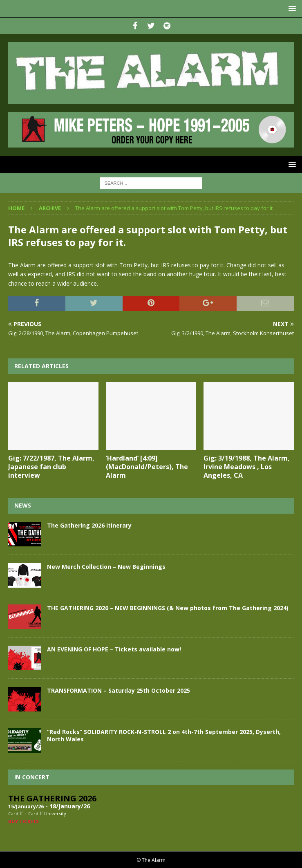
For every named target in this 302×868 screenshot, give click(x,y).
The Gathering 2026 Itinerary (89, 525)
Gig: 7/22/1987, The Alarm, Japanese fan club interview (51, 467)
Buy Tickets (23, 821)
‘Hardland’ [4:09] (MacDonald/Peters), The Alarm (147, 467)
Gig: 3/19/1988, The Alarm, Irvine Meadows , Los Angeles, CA (247, 467)
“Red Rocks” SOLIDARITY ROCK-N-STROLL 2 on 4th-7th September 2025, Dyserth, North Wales (164, 735)
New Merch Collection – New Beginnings (106, 567)
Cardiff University (47, 813)
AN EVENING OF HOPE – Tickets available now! (114, 649)
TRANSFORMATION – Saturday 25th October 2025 (119, 690)
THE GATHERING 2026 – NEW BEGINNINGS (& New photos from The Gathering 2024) (168, 608)
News (23, 505)
